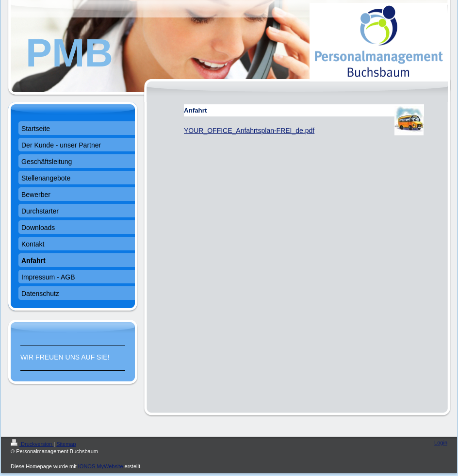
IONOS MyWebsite (101, 466)
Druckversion (32, 444)
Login (441, 443)
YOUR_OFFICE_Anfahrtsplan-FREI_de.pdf (249, 131)
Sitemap (66, 444)
